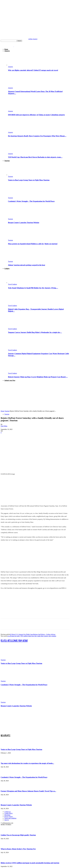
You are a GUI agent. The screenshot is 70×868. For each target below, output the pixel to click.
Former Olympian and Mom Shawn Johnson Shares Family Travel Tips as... (28, 791)
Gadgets (7, 268)
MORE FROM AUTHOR (21, 641)
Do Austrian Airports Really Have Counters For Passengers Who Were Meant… (37, 136)
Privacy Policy (9, 817)
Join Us (7, 820)
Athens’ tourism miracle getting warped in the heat (27, 265)
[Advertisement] (35, 396)
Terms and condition (10, 818)
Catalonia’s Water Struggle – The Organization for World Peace (31, 201)
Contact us (7, 812)
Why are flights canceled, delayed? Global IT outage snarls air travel (33, 70)
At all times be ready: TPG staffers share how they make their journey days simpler (32, 636)
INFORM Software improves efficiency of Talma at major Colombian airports (36, 115)
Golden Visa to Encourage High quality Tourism (18, 835)
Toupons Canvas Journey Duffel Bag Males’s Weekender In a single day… (35, 332)
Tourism (7, 161)
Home (6, 49)
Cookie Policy (9, 813)
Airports (7, 51)
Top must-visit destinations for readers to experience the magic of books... (27, 763)
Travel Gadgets (12, 284)
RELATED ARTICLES (7, 641)
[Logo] (7, 46)
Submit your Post (10, 380)
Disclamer (7, 815)
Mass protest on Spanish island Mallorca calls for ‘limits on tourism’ (33, 244)
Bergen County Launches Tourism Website (24, 223)
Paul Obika (4, 426)
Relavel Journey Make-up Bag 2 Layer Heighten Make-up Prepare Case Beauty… (38, 377)
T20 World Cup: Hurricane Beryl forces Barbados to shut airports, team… (35, 157)
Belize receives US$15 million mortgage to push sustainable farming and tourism (30, 863)
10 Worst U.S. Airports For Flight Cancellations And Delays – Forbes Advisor (33, 634)
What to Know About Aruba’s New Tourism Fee (18, 849)
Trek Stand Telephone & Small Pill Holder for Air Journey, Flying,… (33, 288)
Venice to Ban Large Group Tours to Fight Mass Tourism (29, 180)
